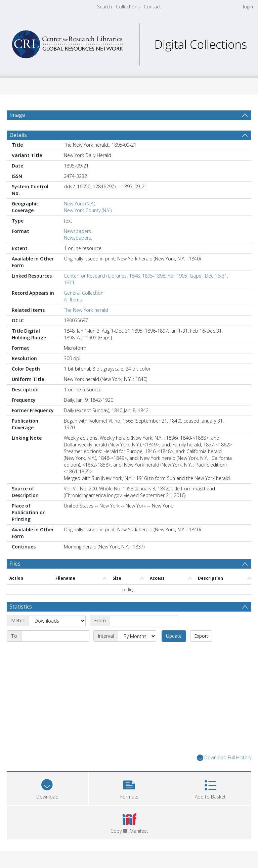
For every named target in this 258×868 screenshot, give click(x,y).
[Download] (47, 788)
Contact (152, 7)
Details (18, 135)
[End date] (55, 636)
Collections (128, 7)
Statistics (21, 607)
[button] (129, 788)
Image (17, 115)
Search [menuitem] (104, 7)
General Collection (84, 293)
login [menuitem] (248, 7)
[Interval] (137, 636)
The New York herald (86, 310)
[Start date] (144, 621)
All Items (73, 300)
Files (15, 564)
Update (174, 636)
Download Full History (224, 758)
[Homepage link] (129, 42)
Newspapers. (78, 231)
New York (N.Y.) (79, 204)
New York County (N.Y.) (88, 210)
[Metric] (57, 621)
